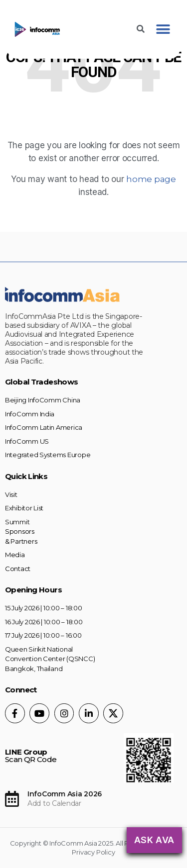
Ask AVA (154, 840)
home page (151, 179)
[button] (163, 30)
